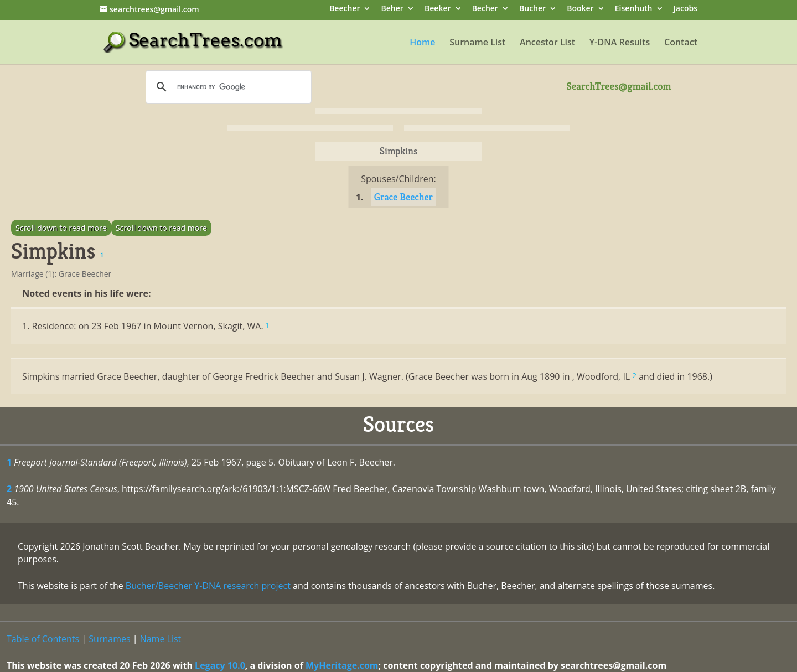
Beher (392, 9)
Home (422, 43)
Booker (580, 9)
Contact (681, 43)
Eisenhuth (634, 9)
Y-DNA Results (620, 43)
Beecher (345, 9)
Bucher (532, 9)
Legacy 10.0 (220, 665)
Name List (161, 639)
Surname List (477, 43)
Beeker (438, 9)
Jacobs (685, 9)
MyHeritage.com (342, 665)
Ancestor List (547, 43)
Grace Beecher (403, 197)
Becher (485, 9)
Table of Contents (43, 639)
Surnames (109, 639)
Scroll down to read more (61, 228)
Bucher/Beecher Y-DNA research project (208, 586)
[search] (227, 87)
